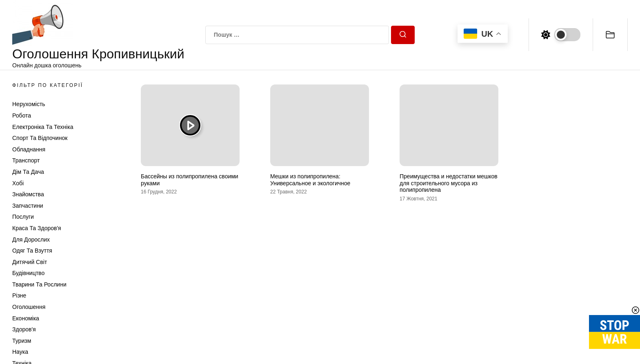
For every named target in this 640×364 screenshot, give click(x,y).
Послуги (23, 217)
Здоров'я (24, 329)
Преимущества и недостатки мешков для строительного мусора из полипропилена (449, 183)
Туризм (22, 341)
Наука (20, 352)
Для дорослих (31, 240)
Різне (19, 295)
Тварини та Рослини (39, 284)
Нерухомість (29, 104)
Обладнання (29, 149)
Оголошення (29, 307)
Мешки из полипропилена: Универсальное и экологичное (310, 180)
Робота (22, 115)
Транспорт (26, 160)
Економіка (26, 318)
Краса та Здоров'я (37, 228)
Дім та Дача (28, 172)
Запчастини (28, 206)
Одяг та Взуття (32, 251)
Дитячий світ (30, 262)
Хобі (18, 183)
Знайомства (28, 194)
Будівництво (28, 273)
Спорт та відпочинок (40, 138)
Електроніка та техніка (43, 127)
